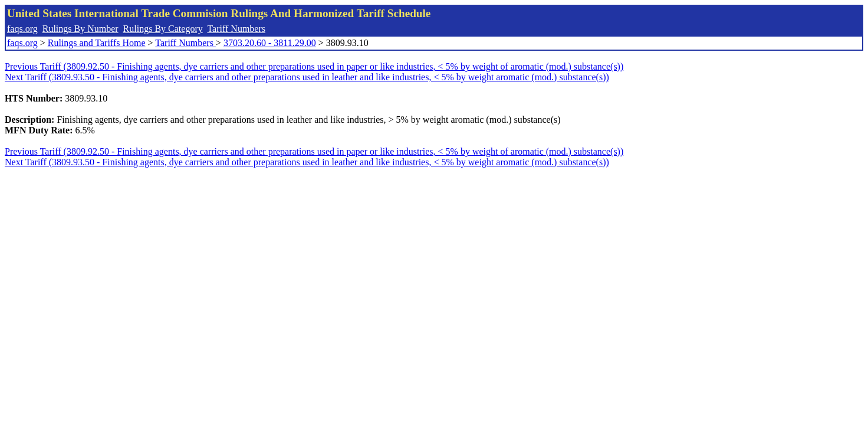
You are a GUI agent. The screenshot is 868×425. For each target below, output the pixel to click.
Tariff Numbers (236, 29)
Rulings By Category (163, 29)
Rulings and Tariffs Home (97, 43)
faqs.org (22, 29)
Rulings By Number (80, 29)
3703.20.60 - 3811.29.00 (270, 43)
